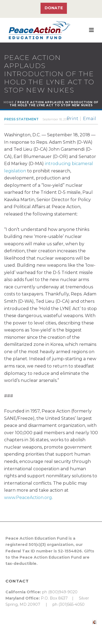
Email (89, 119)
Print (72, 119)
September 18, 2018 (56, 119)
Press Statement (21, 119)
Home (9, 102)
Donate (54, 8)
